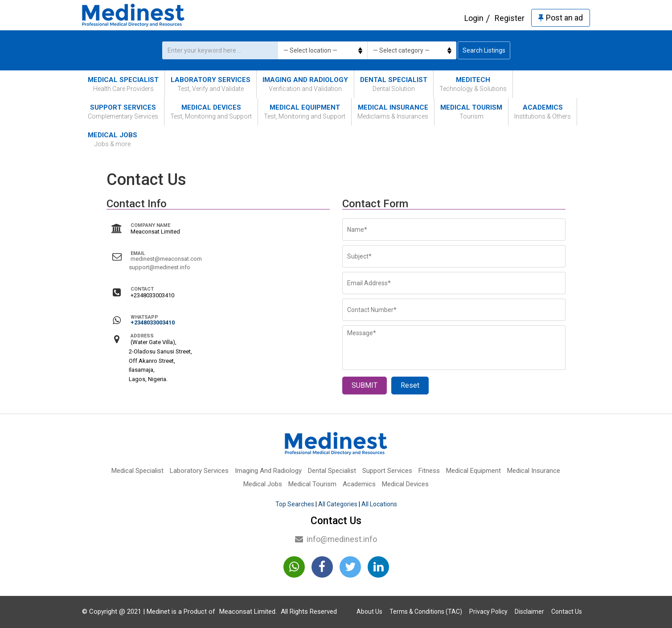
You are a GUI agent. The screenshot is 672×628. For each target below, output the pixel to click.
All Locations (379, 504)
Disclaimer (529, 612)
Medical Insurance (393, 112)
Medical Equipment (305, 112)
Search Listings (484, 50)
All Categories (338, 504)
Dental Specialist (394, 84)
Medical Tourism (471, 112)
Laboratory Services (211, 84)
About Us (369, 612)
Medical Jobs (113, 140)
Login (474, 18)
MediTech (473, 84)
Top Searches (295, 504)
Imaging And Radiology (305, 84)
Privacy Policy (488, 612)
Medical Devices (211, 112)
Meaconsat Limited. (248, 612)
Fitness (429, 471)
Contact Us (567, 612)
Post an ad (561, 18)
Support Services (123, 112)
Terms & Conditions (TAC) (426, 612)
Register (510, 18)
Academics (543, 112)
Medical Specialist (123, 84)
